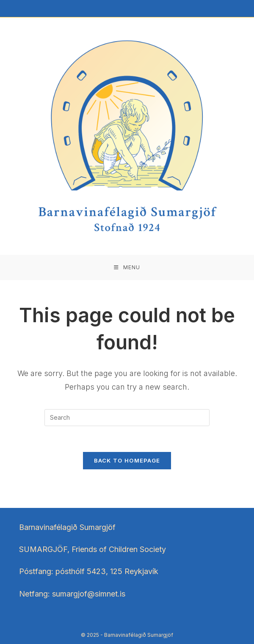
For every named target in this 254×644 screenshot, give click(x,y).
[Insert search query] (127, 418)
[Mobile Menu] (127, 268)
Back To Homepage (127, 460)
